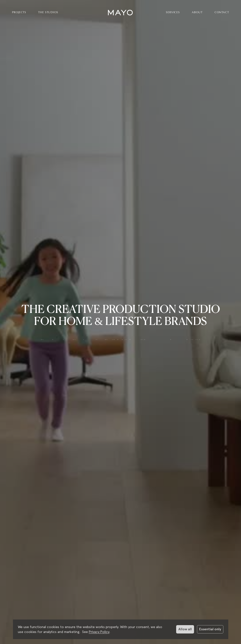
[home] (120, 13)
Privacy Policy (99, 632)
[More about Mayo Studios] (121, 607)
